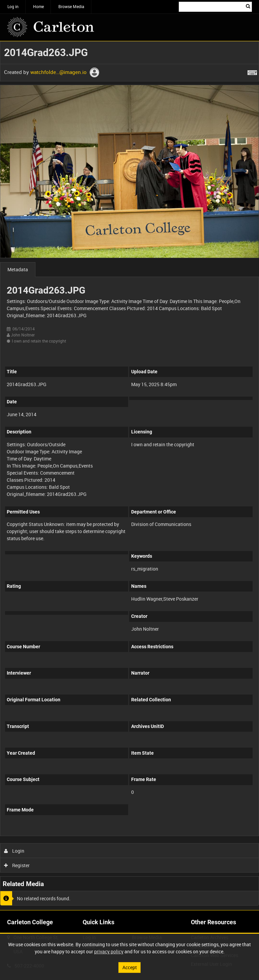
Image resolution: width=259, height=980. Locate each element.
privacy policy (109, 951)
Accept (130, 967)
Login (14, 851)
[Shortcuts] (252, 71)
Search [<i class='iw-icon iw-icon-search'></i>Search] (248, 6)
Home (38, 6)
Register (17, 865)
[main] (129, 476)
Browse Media (71, 6)
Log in (13, 6)
